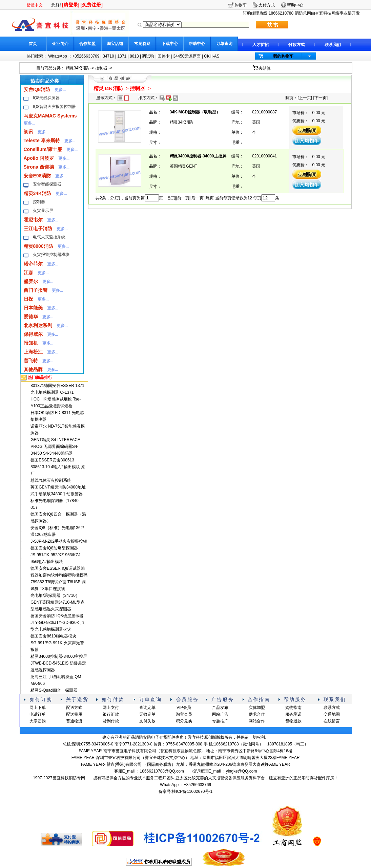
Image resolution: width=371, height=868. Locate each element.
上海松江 (33, 352)
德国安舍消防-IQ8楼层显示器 (57, 616)
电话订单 (38, 714)
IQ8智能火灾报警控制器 (54, 107)
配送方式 (74, 708)
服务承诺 (293, 714)
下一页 (321, 98)
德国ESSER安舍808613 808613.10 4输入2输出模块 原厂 (58, 467)
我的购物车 (283, 56)
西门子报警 (36, 290)
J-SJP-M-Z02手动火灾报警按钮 (59, 541)
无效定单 (147, 714)
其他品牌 (33, 369)
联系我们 (333, 45)
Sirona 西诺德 (39, 167)
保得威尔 (33, 334)
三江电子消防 (38, 229)
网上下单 (38, 708)
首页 (33, 44)
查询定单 (147, 708)
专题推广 (220, 721)
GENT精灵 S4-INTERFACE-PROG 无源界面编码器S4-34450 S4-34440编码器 (56, 447)
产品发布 (220, 708)
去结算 (265, 68)
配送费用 (74, 714)
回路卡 (164, 56)
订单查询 (224, 44)
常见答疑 (142, 44)
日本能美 (33, 308)
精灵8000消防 (38, 246)
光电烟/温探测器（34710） (55, 595)
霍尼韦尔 (33, 220)
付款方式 (296, 45)
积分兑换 (184, 721)
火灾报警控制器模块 (51, 255)
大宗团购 (38, 721)
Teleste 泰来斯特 (42, 140)
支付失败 (147, 721)
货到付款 (111, 721)
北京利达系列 (38, 325)
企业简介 (60, 44)
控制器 (101, 68)
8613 (134, 56)
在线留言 (332, 721)
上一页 (305, 98)
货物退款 (293, 721)
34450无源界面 (187, 56)
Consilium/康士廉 (43, 149)
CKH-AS (212, 56)
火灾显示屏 (43, 211)
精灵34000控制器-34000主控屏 (59, 656)
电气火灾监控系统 (49, 237)
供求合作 (257, 714)
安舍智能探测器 (47, 184)
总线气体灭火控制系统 (51, 480)
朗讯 (28, 132)
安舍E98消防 (37, 176)
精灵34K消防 (77, 68)
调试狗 (148, 56)
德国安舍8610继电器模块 (53, 636)
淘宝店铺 (115, 44)
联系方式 (332, 708)
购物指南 (293, 708)
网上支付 (111, 708)
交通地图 (332, 714)
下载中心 (170, 44)
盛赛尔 (31, 281)
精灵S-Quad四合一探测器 (54, 690)
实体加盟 (257, 708)
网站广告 (220, 714)
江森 (28, 273)
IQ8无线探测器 (46, 98)
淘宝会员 (184, 714)
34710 (108, 56)
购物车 (241, 5)
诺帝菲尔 (33, 264)
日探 (28, 299)
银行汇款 (111, 714)
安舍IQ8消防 (37, 89)
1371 (122, 56)
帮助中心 (197, 44)
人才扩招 (261, 45)
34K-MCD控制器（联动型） (195, 112)
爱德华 (31, 317)
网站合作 (257, 721)
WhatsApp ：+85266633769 (74, 56)
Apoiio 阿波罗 (39, 158)
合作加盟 (87, 44)
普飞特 (31, 361)
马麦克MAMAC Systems (50, 116)
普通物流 (74, 721)
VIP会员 (184, 708)
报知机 (31, 343)
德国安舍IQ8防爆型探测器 (54, 548)
